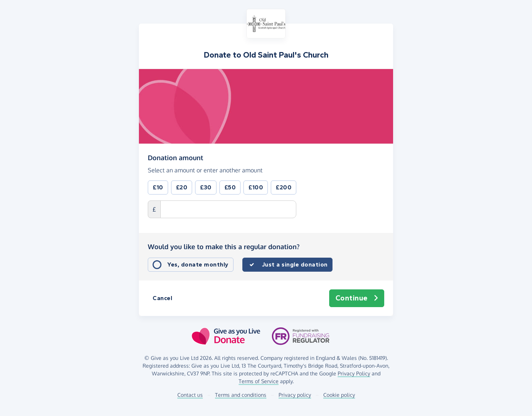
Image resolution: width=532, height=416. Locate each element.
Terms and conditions (241, 395)
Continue (357, 298)
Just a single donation (295, 264)
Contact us (190, 395)
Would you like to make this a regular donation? (224, 247)
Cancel (162, 298)
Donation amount (175, 157)
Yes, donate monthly (198, 264)
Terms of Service (259, 381)
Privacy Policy (354, 373)
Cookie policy (339, 395)
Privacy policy (295, 395)
